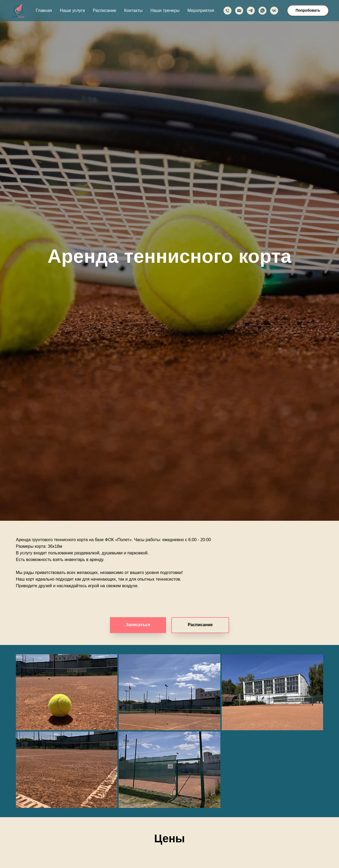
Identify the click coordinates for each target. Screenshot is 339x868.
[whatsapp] (262, 11)
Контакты (133, 10)
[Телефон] (228, 11)
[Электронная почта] (239, 11)
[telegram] (251, 11)
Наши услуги (72, 10)
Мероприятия (201, 10)
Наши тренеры (165, 10)
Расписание (105, 10)
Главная (44, 10)
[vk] (274, 11)
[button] (200, 625)
